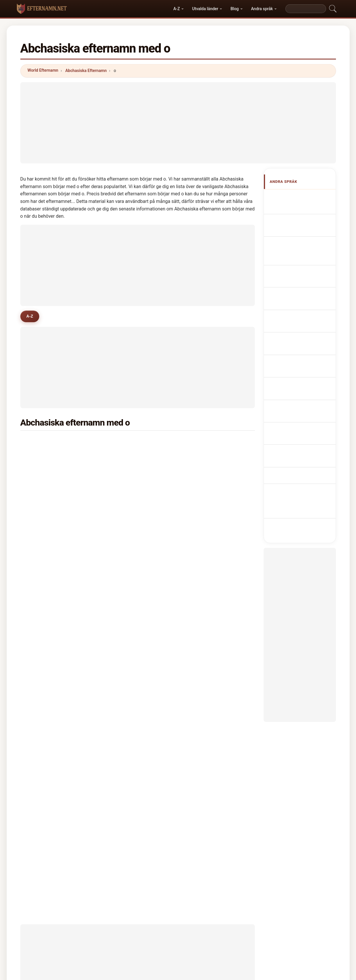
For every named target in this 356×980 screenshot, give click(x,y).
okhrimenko (206, 583)
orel (39, 611)
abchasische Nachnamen (294, 238)
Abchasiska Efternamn (86, 71)
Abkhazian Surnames (304, 207)
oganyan (203, 456)
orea (40, 597)
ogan (40, 583)
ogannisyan (206, 653)
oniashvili (204, 527)
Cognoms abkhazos (303, 264)
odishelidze (126, 653)
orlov (200, 484)
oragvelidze (126, 527)
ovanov (202, 597)
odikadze (124, 541)
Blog (235, 9)
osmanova (205, 541)
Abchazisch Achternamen (294, 307)
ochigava (124, 442)
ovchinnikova (48, 527)
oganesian (46, 668)
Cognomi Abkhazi (301, 252)
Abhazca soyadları (301, 380)
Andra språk (262, 9)
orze (119, 583)
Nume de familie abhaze (307, 370)
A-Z (176, 9)
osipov (122, 498)
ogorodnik (45, 653)
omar (41, 625)
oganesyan (126, 484)
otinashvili (205, 639)
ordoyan (43, 569)
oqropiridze (47, 484)
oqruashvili (46, 541)
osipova (43, 512)
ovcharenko (206, 611)
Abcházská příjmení (303, 321)
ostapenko (46, 555)
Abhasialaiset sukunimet (295, 345)
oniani (42, 456)
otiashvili (124, 625)
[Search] (306, 9)
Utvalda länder (205, 9)
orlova (201, 470)
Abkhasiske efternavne (306, 331)
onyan (121, 456)
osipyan (202, 625)
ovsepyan (204, 569)
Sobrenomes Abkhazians (294, 279)
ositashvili (125, 611)
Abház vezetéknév (301, 359)
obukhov (124, 597)
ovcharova (125, 569)
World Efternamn (43, 70)
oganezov (125, 555)
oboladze (124, 470)
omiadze (44, 470)
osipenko (44, 639)
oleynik (122, 512)
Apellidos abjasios (301, 197)
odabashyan (207, 512)
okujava (43, 442)
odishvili (203, 498)
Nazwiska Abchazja (303, 293)
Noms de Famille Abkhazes (298, 221)
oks (119, 639)
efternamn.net (178, 963)
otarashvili (46, 498)
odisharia (204, 442)
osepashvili (206, 555)
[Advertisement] (178, 123)
